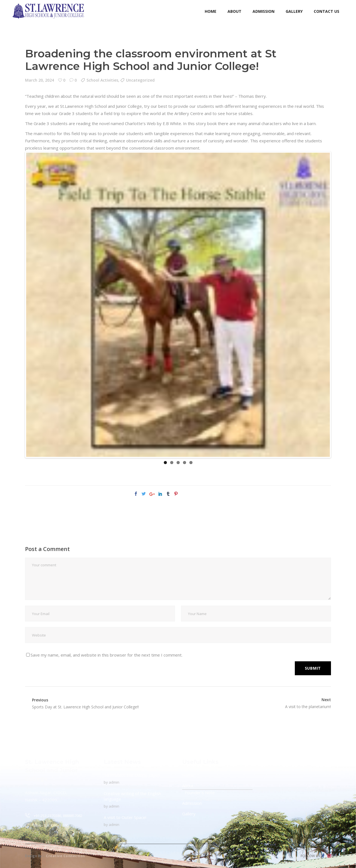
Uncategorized (140, 80)
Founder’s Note (200, 793)
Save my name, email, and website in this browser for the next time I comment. (107, 655)
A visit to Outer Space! (125, 817)
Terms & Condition (278, 856)
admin (114, 782)
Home (188, 775)
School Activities (102, 80)
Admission (192, 803)
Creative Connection (65, 856)
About (188, 786)
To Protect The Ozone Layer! (132, 775)
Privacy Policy (243, 856)
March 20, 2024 (39, 80)
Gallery (189, 814)
